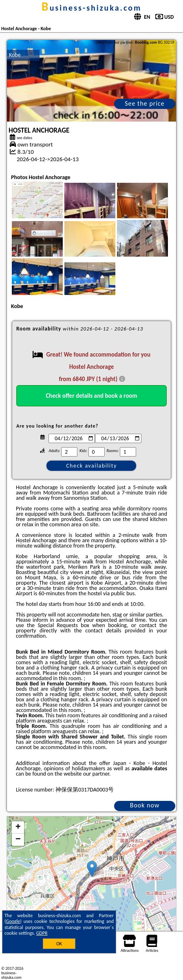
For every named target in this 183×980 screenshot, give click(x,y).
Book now (145, 805)
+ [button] (18, 827)
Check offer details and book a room (91, 396)
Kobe (15, 55)
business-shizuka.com (91, 8)
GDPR (42, 933)
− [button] (18, 840)
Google (13, 921)
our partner (96, 774)
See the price (145, 103)
